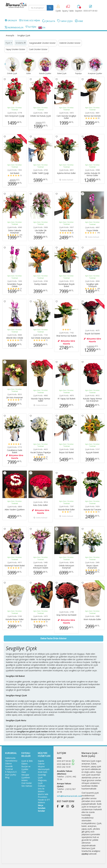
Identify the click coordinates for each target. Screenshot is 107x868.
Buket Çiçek (62, 66)
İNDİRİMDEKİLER (14, 27)
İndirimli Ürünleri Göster (70, 43)
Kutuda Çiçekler (45, 66)
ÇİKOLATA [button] (49, 21)
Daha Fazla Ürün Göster (54, 638)
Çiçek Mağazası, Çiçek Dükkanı (42, 782)
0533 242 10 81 (64, 767)
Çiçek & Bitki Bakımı (27, 762)
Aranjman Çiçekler (95, 66)
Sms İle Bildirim (41, 790)
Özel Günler (27, 783)
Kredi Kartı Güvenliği (43, 773)
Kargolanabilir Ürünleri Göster (42, 43)
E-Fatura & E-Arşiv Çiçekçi (11, 773)
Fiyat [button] (9, 43)
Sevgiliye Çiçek (24, 35)
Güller (29, 66)
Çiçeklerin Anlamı (26, 779)
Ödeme (8, 764)
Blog (7, 777)
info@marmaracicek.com (70, 796)
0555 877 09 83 (64, 761)
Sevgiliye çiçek (55, 668)
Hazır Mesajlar (25, 773)
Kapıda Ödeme (41, 762)
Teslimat (9, 769)
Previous (5, 64)
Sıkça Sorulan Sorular (42, 808)
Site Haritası (27, 786)
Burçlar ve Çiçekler (26, 768)
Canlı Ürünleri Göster (38, 49)
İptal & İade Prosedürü (43, 796)
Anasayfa (10, 35)
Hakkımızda (10, 758)
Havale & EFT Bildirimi (44, 801)
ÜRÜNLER (11, 20)
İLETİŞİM (31, 27)
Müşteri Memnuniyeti (44, 768)
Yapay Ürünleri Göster (15, 49)
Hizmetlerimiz (11, 761)
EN (42, 27)
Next (102, 64)
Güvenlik (9, 766)
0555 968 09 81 (64, 764)
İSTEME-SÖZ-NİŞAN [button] (30, 20)
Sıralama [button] (21, 43)
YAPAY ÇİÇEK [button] (65, 21)
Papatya (78, 66)
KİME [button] (79, 21)
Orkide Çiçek (12, 66)
